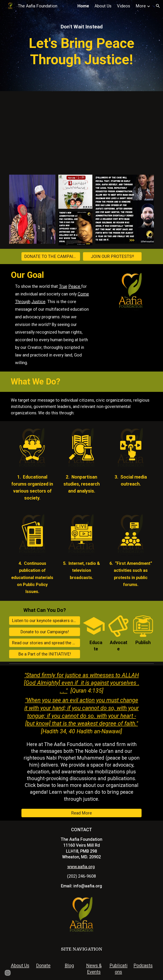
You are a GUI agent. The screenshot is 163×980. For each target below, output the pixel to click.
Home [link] (83, 6)
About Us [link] (103, 6)
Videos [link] (124, 6)
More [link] (141, 6)
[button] (158, 6)
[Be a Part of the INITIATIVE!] (45, 654)
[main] (82, 27)
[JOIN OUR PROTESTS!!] (112, 256)
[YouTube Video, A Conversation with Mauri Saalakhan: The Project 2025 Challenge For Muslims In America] (82, 131)
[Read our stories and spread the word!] (45, 643)
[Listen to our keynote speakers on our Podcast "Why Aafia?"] (45, 621)
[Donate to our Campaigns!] (45, 632)
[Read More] (82, 813)
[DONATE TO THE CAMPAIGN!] (51, 256)
